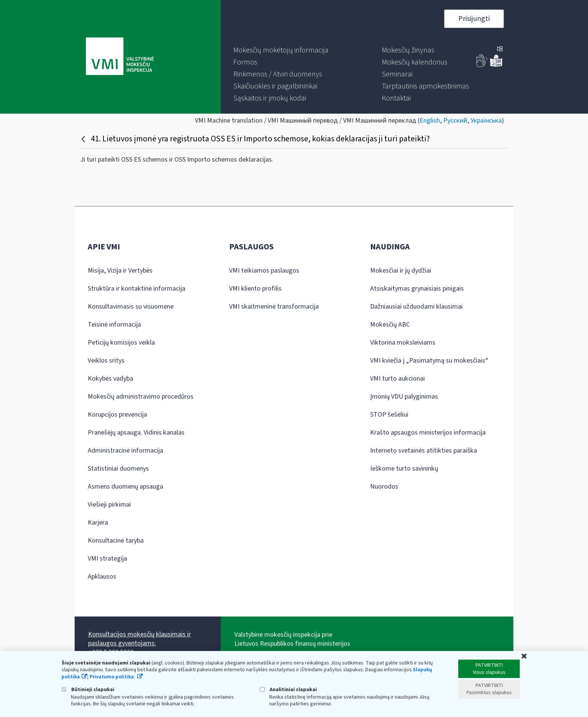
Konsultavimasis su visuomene (131, 307)
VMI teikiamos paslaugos (264, 271)
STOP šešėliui (389, 415)
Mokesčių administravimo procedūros (141, 397)
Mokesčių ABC (390, 325)
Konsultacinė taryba (116, 541)
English (430, 121)
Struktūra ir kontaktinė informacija (136, 289)
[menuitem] (281, 50)
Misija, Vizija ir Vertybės (120, 271)
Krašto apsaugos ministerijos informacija (428, 433)
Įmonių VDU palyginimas (404, 397)
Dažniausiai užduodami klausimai (416, 307)
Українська (486, 121)
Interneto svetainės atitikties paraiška (424, 451)
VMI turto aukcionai (397, 379)
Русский (455, 121)
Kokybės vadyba (110, 379)
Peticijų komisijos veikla (121, 343)
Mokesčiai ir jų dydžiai (401, 271)
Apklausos (102, 577)
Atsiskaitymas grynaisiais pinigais (417, 289)
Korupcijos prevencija (117, 415)
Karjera (98, 523)
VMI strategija (107, 559)
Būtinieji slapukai (88, 689)
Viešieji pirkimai (109, 505)
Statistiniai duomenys (118, 469)
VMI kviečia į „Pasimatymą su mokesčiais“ (429, 361)
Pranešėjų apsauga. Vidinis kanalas (136, 433)
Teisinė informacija (114, 325)
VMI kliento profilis (255, 289)
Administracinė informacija (125, 451)
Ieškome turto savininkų (404, 469)
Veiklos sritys (106, 361)
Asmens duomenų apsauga (125, 487)
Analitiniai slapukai (288, 689)
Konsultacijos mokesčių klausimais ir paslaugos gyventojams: (139, 639)
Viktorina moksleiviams (403, 343)
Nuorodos (384, 487)
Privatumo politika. (112, 677)
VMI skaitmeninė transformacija (274, 307)
